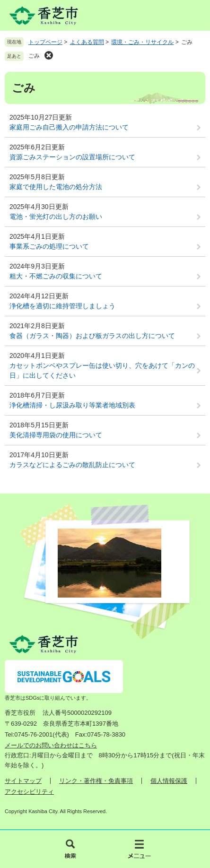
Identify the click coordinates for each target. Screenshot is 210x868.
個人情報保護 (169, 781)
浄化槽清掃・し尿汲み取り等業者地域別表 (72, 405)
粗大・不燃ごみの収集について (56, 276)
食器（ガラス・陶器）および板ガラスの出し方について (92, 336)
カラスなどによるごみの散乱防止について (72, 465)
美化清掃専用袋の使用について (56, 435)
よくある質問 (87, 42)
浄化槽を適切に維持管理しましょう (62, 306)
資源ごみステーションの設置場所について (72, 157)
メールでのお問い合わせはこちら (51, 745)
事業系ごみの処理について (49, 246)
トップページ (45, 42)
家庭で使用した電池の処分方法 (56, 187)
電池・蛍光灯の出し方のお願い (56, 217)
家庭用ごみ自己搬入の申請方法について (69, 127)
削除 (49, 55)
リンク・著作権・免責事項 (96, 781)
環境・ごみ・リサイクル (142, 42)
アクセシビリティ (29, 792)
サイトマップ (23, 781)
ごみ (34, 56)
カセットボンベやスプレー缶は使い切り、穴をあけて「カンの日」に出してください (102, 370)
